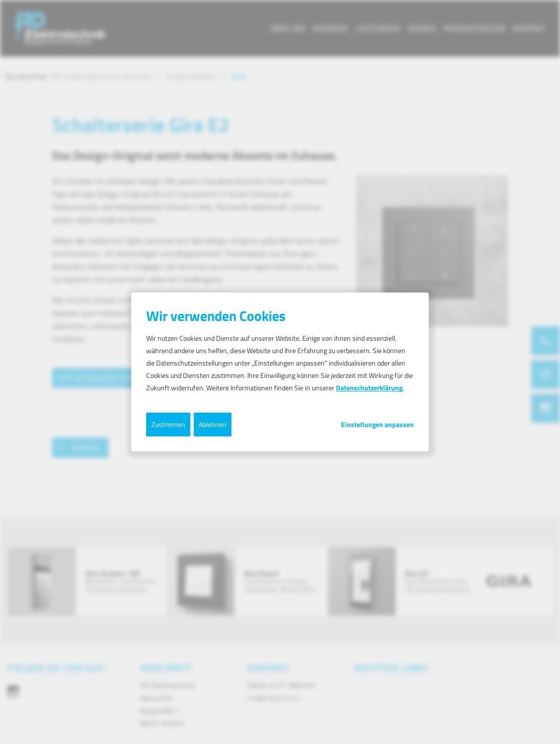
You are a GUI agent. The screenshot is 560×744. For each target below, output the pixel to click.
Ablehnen (213, 424)
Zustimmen (168, 424)
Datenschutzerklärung (369, 388)
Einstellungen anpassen (377, 424)
